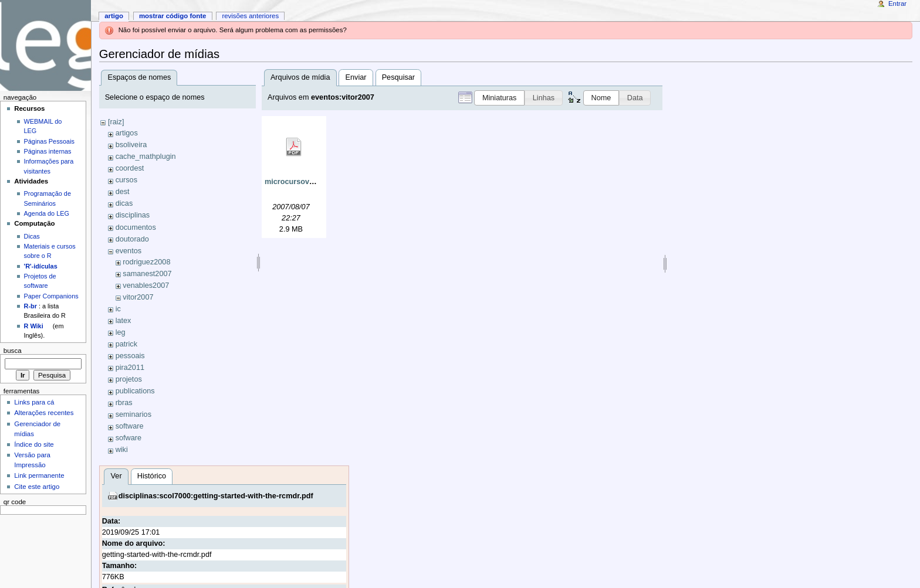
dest (123, 192)
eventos (128, 251)
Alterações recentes (44, 413)
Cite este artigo (37, 487)
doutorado (132, 239)
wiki (122, 450)
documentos (136, 227)
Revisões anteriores (250, 16)
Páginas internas (48, 151)
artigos (127, 133)
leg (121, 332)
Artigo (114, 16)
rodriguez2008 (146, 262)
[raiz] (116, 122)
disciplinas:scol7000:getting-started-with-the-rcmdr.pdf (216, 496)
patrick (126, 344)
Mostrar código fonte (173, 16)
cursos (126, 180)
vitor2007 (138, 297)
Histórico (152, 476)
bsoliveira (131, 145)
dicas (124, 203)
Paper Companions (51, 296)
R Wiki (34, 326)
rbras (124, 403)
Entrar (897, 4)
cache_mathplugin (146, 157)
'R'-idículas (41, 266)
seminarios (133, 414)
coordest (130, 168)
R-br (31, 306)
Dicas (32, 236)
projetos (129, 379)
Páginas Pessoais (49, 141)
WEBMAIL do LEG (43, 126)
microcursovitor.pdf (300, 182)
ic (118, 309)
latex (124, 321)
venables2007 (146, 285)
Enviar (356, 77)
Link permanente (39, 475)
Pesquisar (398, 77)
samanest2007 (147, 274)
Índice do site (34, 444)
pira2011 (130, 368)
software (130, 426)
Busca (13, 351)
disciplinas (133, 215)
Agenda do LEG (47, 213)
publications (135, 391)
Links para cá (34, 402)
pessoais (130, 356)
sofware (128, 438)
